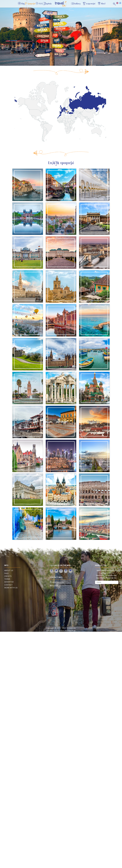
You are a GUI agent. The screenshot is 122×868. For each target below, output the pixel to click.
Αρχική (63, 5)
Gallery (76, 4)
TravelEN (55, 586)
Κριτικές (51, 4)
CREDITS (8, 576)
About (103, 4)
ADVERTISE (9, 582)
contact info (56, 577)
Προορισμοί (33, 4)
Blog (23, 4)
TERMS (7, 579)
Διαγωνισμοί (90, 4)
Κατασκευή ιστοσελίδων (56, 630)
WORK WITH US (11, 588)
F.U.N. (42, 4)
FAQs (6, 573)
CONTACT (8, 585)
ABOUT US (9, 570)
